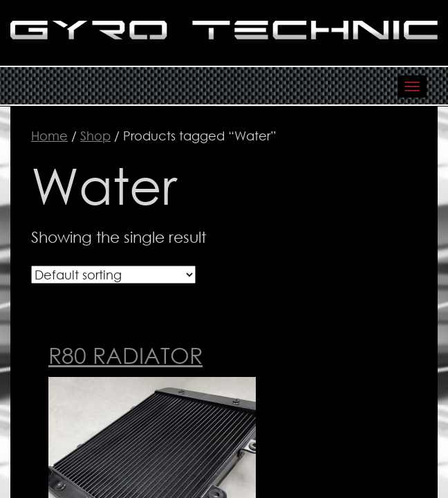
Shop (95, 136)
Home (49, 136)
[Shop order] (113, 275)
